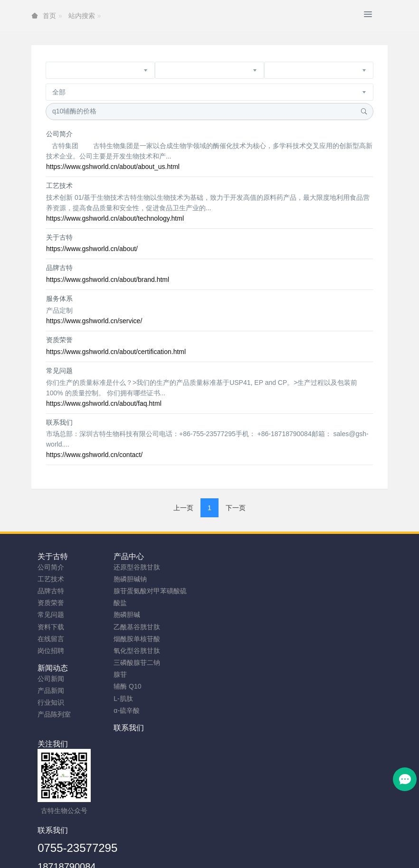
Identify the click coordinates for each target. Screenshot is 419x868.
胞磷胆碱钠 (143, 579)
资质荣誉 (59, 340)
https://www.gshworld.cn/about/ (92, 249)
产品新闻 (229, 579)
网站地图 (178, 845)
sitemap (148, 845)
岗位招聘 (51, 651)
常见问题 (59, 371)
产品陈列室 (232, 603)
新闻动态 (231, 556)
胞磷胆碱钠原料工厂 (201, 857)
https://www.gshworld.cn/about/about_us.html (113, 167)
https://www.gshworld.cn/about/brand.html (108, 280)
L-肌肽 (136, 699)
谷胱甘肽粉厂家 (93, 857)
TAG (203, 845)
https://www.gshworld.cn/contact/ (94, 455)
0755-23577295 (256, 748)
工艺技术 (59, 186)
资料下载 (51, 627)
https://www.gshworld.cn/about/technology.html (115, 218)
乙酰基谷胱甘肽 (150, 627)
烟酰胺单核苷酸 (150, 639)
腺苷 (133, 674)
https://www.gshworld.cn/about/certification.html (116, 352)
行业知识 (229, 591)
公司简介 (59, 134)
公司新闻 (229, 567)
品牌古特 (59, 268)
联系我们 (59, 422)
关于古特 (59, 237)
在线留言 (51, 639)
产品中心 (142, 556)
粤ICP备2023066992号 (249, 845)
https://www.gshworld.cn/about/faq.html (104, 403)
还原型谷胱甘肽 (150, 567)
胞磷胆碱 (140, 615)
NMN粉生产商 (144, 857)
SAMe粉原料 (330, 857)
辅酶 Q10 (141, 686)
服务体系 (59, 299)
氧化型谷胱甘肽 (150, 651)
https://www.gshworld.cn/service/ (94, 321)
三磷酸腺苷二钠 (150, 663)
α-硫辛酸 (140, 710)
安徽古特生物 (132, 833)
